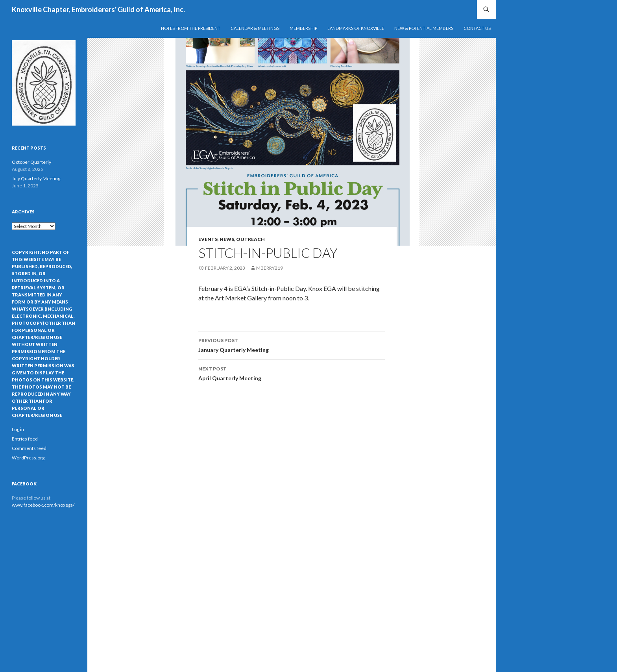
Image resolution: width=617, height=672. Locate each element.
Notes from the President (191, 28)
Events (208, 239)
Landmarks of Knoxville (356, 28)
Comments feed (29, 448)
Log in (18, 429)
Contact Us (477, 28)
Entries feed (25, 439)
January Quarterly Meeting (292, 344)
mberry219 (270, 268)
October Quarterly (31, 162)
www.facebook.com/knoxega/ (43, 505)
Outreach (250, 239)
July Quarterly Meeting (36, 179)
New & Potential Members (424, 28)
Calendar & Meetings (255, 28)
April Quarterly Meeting (292, 373)
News (227, 239)
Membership (303, 28)
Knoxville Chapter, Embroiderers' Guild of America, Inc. (98, 9)
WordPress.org (28, 458)
